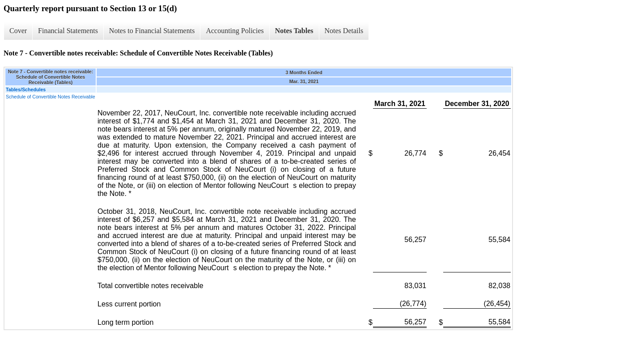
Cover (18, 31)
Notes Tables (294, 31)
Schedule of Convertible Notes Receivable (51, 97)
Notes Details (344, 31)
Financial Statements (68, 31)
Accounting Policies (235, 31)
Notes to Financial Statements (152, 31)
